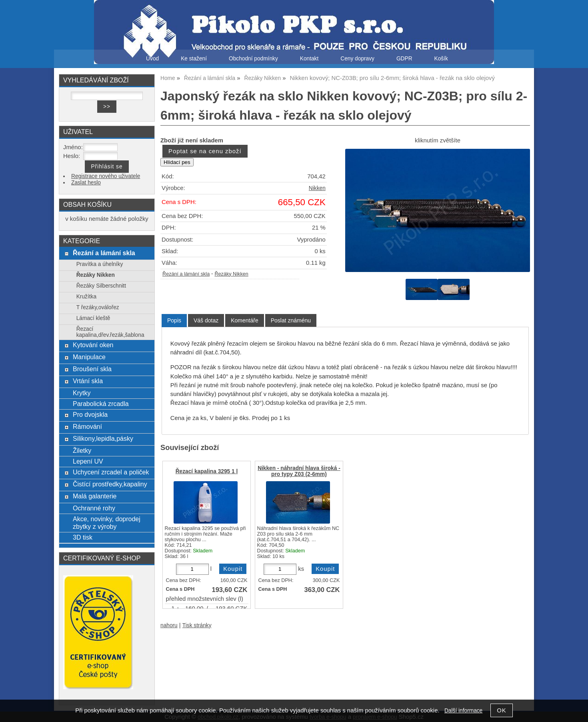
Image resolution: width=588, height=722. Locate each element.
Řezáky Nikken (231, 274)
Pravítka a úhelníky (100, 264)
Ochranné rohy (94, 508)
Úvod (152, 59)
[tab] (174, 321)
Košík (441, 59)
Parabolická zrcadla (101, 404)
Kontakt (309, 59)
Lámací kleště (93, 318)
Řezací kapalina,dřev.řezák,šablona (110, 332)
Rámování (87, 426)
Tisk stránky (197, 625)
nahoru (169, 625)
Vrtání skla (88, 381)
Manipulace (89, 357)
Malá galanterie (95, 496)
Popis (174, 320)
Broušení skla (92, 369)
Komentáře (244, 320)
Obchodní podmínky (253, 59)
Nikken (317, 188)
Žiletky (82, 450)
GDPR (404, 59)
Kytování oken (93, 345)
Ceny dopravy (357, 59)
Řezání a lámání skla (186, 274)
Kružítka (86, 297)
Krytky (82, 393)
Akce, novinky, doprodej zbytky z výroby (107, 523)
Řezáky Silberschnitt (101, 286)
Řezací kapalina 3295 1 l (207, 471)
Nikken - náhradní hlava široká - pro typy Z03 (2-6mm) (299, 471)
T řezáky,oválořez (98, 307)
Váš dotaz (206, 320)
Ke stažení (194, 59)
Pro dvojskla (90, 414)
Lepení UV (88, 461)
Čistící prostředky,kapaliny (110, 484)
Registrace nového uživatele (106, 176)
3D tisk (83, 537)
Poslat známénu (291, 320)
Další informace (463, 711)
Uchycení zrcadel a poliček (111, 472)
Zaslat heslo (86, 183)
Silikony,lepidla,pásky (103, 438)
